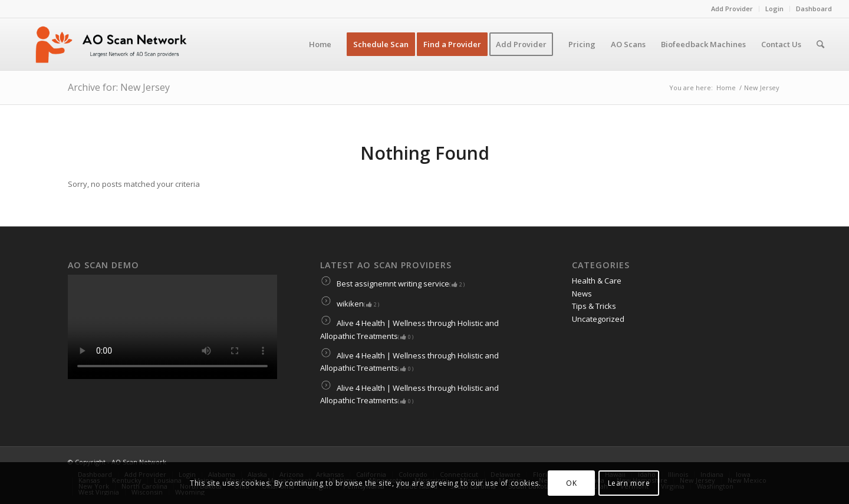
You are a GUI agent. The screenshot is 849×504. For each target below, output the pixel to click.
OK (571, 483)
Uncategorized (598, 319)
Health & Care (597, 281)
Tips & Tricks (594, 306)
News (582, 294)
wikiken (350, 304)
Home (726, 88)
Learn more (629, 483)
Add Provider (732, 9)
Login (774, 9)
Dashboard (814, 9)
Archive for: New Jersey (119, 87)
